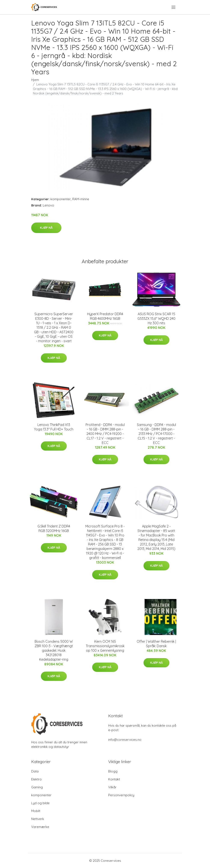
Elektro (36, 779)
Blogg (113, 771)
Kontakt (114, 779)
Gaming (37, 787)
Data (35, 771)
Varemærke (40, 827)
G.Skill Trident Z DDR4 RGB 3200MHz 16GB (54, 528)
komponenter (61, 199)
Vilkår (112, 787)
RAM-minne (81, 199)
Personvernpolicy (121, 795)
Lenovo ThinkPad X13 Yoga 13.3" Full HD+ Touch (54, 427)
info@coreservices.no (125, 740)
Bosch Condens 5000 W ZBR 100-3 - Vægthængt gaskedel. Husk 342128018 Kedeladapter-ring (54, 650)
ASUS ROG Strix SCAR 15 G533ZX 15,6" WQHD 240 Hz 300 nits (156, 318)
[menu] (174, 7)
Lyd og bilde (40, 803)
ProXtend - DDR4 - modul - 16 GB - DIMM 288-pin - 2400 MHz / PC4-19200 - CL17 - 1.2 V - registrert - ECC (105, 434)
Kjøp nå (46, 228)
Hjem (35, 80)
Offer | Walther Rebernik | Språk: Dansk (156, 644)
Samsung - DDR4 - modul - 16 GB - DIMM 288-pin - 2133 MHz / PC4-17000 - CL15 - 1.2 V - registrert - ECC (156, 434)
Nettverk (38, 819)
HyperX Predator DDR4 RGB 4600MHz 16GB (105, 316)
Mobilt (36, 811)
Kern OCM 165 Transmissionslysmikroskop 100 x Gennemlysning (105, 646)
